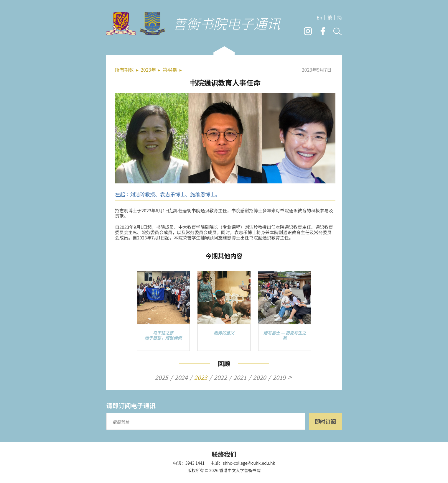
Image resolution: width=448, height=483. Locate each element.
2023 (201, 377)
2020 (259, 377)
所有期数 (124, 70)
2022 (220, 377)
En (319, 18)
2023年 (148, 70)
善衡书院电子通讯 (227, 23)
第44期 (170, 70)
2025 (162, 377)
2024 (181, 377)
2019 (279, 377)
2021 (240, 377)
